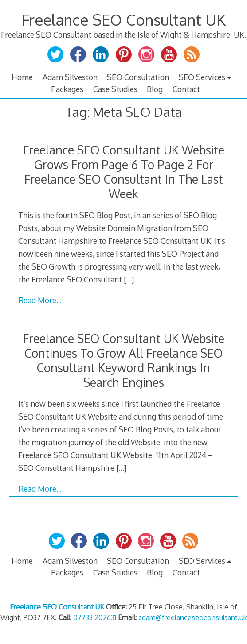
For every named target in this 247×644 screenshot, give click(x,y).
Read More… (40, 300)
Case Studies (115, 89)
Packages (67, 89)
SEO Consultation (138, 77)
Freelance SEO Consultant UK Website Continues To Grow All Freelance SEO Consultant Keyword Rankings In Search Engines (124, 360)
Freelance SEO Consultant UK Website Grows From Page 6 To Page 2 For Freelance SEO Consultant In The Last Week (124, 172)
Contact (186, 89)
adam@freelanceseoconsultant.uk (193, 617)
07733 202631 (95, 617)
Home (22, 77)
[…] (129, 279)
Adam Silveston (70, 77)
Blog (155, 89)
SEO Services (202, 77)
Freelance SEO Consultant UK (124, 20)
